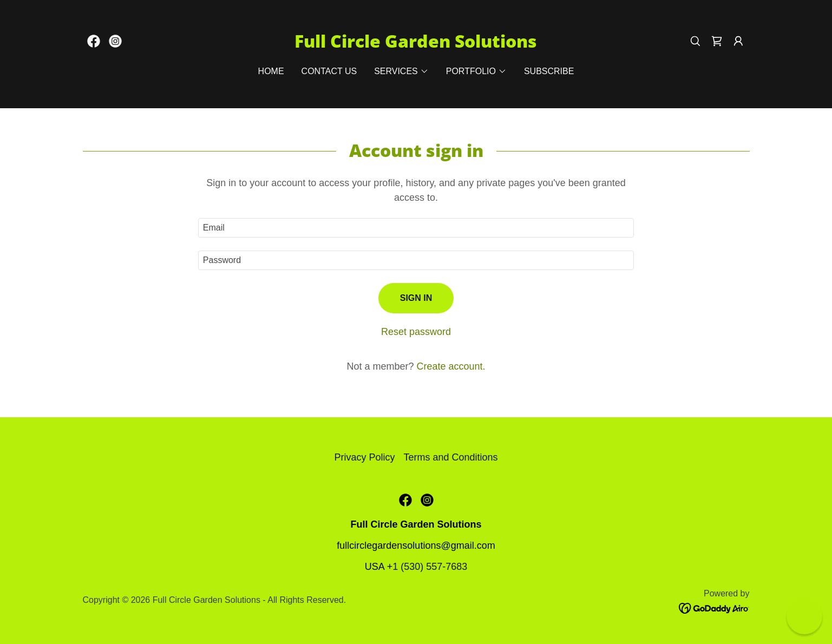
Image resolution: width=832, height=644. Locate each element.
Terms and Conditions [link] (450, 457)
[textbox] (416, 228)
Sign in (416, 298)
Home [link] (271, 71)
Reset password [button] (416, 332)
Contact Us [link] (329, 71)
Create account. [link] (451, 366)
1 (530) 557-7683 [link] (430, 567)
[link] (94, 41)
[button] (738, 41)
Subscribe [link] (549, 71)
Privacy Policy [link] (364, 457)
